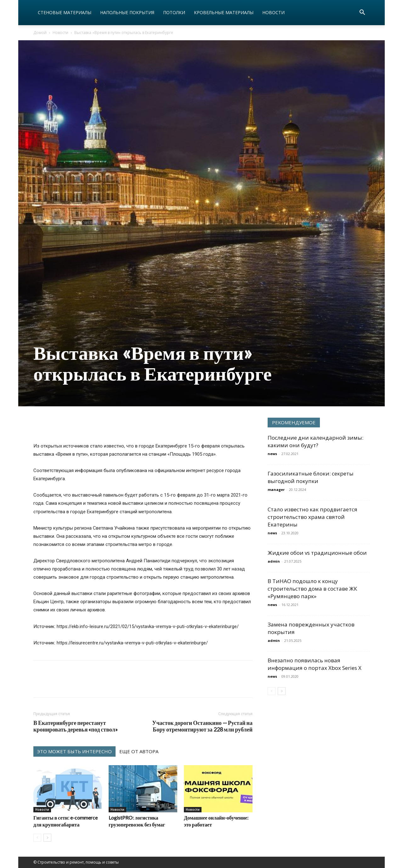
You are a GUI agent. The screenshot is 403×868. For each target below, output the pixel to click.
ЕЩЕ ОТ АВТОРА (139, 751)
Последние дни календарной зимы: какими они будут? (315, 441)
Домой (40, 33)
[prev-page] (37, 838)
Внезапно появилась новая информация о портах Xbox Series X (315, 664)
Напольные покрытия (127, 12)
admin (274, 561)
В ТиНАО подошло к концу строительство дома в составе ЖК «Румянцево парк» (312, 589)
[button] (362, 13)
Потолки (174, 12)
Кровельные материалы (224, 12)
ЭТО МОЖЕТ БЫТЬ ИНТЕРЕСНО (74, 751)
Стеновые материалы (65, 12)
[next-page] (47, 838)
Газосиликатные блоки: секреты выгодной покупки (311, 477)
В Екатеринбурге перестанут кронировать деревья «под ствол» (76, 726)
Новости (273, 12)
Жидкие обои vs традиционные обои (317, 553)
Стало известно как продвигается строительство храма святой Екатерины (312, 517)
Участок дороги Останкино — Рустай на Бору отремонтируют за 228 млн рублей (202, 726)
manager (276, 490)
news (272, 454)
